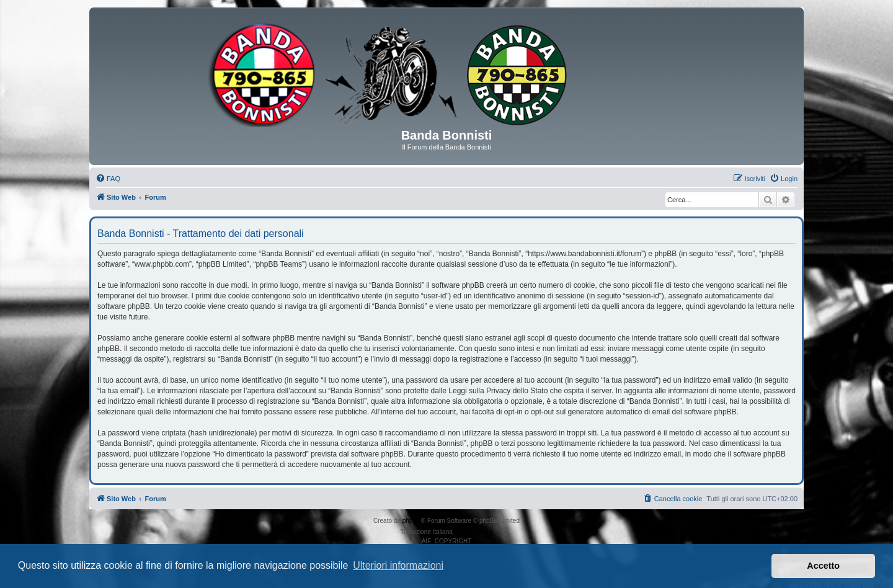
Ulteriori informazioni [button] (398, 565)
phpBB (412, 521)
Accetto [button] (823, 566)
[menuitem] (108, 179)
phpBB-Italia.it (474, 532)
